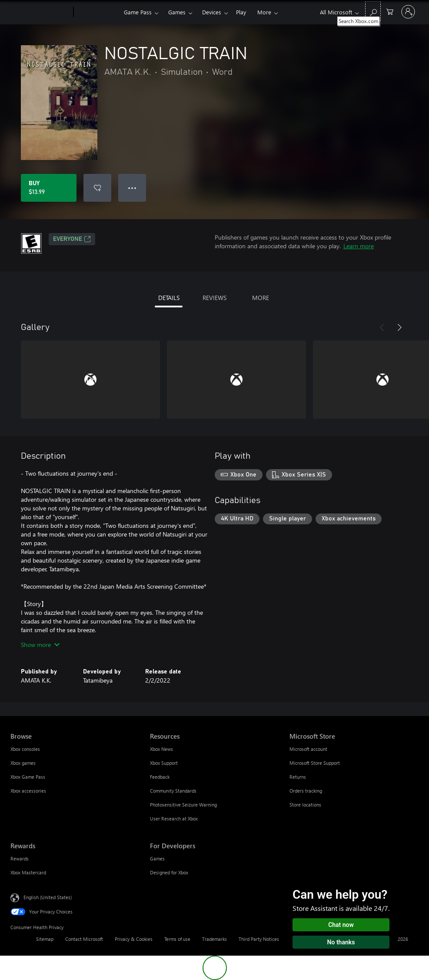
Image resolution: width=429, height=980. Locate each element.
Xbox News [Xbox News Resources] (161, 749)
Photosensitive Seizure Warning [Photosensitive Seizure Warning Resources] (183, 805)
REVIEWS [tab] (214, 298)
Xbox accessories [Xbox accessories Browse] (28, 791)
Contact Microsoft (84, 939)
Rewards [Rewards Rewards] (20, 858)
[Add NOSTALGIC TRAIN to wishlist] (97, 188)
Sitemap (45, 939)
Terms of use (177, 939)
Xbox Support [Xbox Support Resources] (164, 763)
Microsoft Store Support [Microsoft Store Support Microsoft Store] (315, 763)
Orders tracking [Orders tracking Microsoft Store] (306, 791)
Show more (40, 645)
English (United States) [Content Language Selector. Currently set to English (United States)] (48, 897)
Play (241, 12)
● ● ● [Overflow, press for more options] (132, 188)
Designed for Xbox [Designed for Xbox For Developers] (169, 872)
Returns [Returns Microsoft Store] (298, 777)
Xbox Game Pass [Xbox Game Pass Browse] (28, 777)
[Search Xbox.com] (373, 11)
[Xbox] (98, 12)
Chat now (341, 925)
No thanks (341, 942)
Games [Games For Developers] (157, 858)
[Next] (399, 327)
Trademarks (214, 939)
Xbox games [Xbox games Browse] (23, 763)
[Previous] (382, 327)
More (264, 12)
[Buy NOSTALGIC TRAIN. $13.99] (49, 188)
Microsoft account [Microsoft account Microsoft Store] (308, 749)
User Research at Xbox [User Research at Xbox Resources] (174, 818)
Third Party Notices (259, 939)
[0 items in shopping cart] (390, 11)
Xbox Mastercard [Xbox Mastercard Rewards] (28, 872)
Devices (212, 12)
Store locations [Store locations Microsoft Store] (305, 805)
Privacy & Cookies (134, 939)
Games (177, 12)
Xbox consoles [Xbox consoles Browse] (25, 749)
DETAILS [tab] (169, 298)
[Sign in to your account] (408, 12)
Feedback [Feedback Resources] (160, 777)
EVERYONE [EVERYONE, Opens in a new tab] (72, 239)
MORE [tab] (261, 298)
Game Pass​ (138, 12)
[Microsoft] (40, 12)
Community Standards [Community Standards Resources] (173, 791)
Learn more (359, 246)
